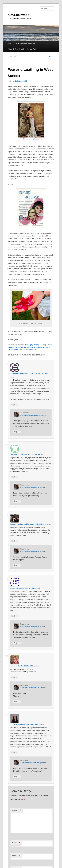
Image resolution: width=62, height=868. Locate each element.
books (50, 345)
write (36, 347)
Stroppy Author (31, 236)
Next (52, 57)
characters (12, 347)
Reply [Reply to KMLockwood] (17, 432)
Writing (37, 345)
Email (16, 856)
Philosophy (29, 345)
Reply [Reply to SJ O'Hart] (14, 752)
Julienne (14, 455)
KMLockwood (13, 350)
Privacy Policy (32, 49)
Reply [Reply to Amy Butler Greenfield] (14, 405)
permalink (32, 350)
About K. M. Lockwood (16, 49)
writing (46, 347)
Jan (12, 666)
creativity (20, 347)
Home (10, 44)
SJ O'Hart (14, 725)
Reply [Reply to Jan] (14, 677)
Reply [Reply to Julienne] (14, 477)
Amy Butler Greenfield (19, 373)
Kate (12, 588)
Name (16, 843)
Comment (17, 811)
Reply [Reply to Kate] (14, 616)
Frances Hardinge (17, 524)
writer (40, 347)
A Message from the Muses (25, 44)
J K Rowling (28, 347)
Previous (12, 57)
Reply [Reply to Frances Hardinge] (14, 541)
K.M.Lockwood (19, 15)
